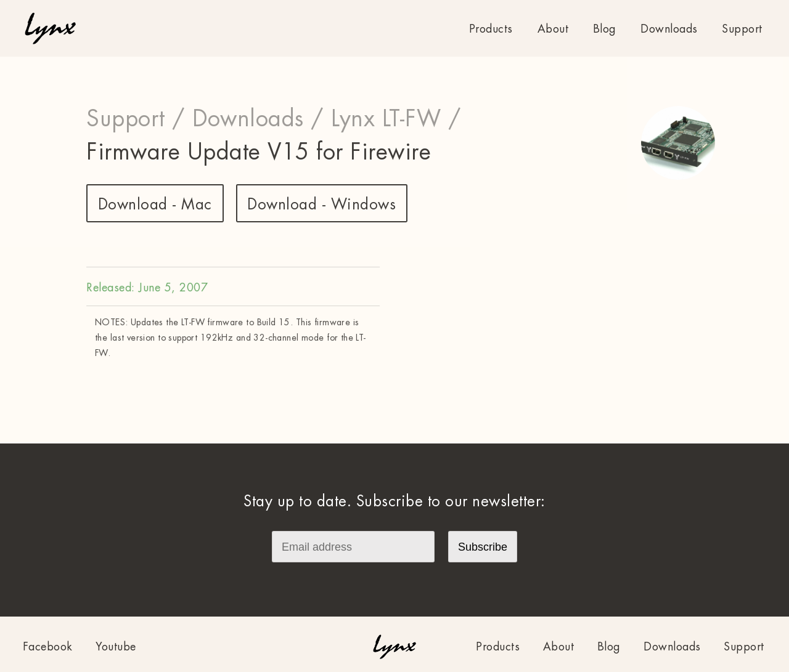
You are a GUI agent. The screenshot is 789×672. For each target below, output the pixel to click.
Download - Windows (321, 204)
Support (742, 29)
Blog (605, 29)
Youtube (116, 647)
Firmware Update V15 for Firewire (259, 152)
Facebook (48, 647)
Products (491, 29)
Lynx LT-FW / (396, 119)
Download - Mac (155, 204)
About (553, 29)
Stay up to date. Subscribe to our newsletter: (394, 501)
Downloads (669, 29)
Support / (136, 119)
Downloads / (258, 119)
